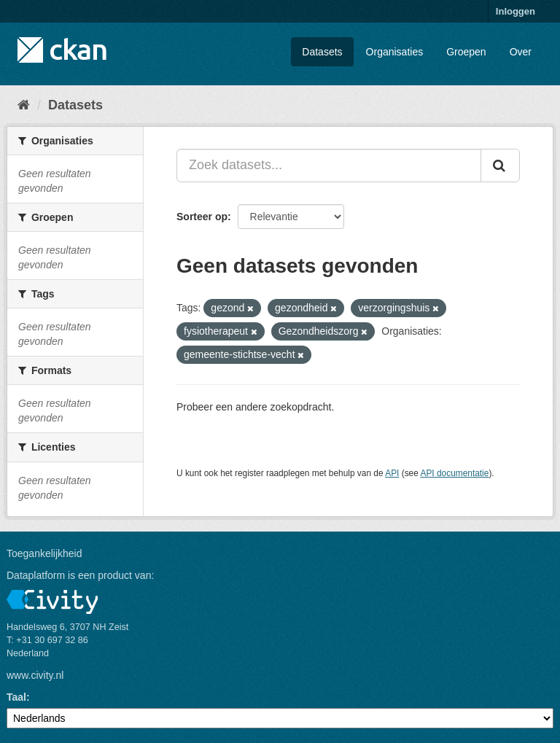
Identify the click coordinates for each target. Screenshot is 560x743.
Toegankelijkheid (44, 553)
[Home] (24, 105)
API (392, 473)
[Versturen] (500, 166)
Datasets (322, 52)
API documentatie (455, 473)
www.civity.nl (35, 675)
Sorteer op (202, 217)
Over (521, 52)
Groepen (466, 52)
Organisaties (395, 52)
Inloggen (516, 11)
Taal (16, 697)
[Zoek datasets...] (329, 166)
